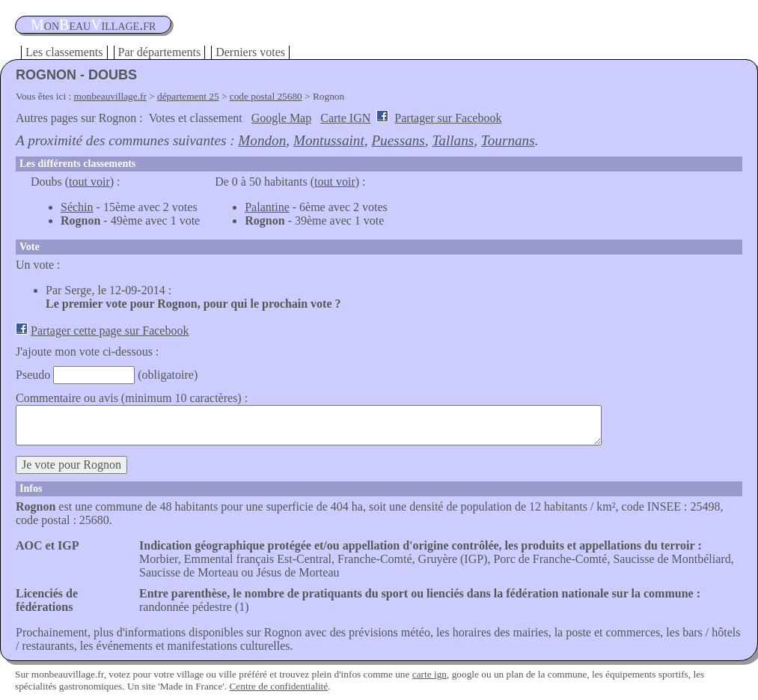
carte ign (430, 674)
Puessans (398, 140)
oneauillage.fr (93, 25)
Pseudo (33, 375)
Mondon (262, 140)
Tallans (453, 140)
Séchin (77, 207)
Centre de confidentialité (278, 686)
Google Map (281, 118)
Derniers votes (250, 52)
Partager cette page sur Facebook (110, 331)
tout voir (89, 182)
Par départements (160, 52)
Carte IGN (345, 118)
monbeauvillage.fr (110, 96)
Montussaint (329, 140)
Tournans (508, 140)
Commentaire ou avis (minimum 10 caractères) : (132, 398)
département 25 (188, 96)
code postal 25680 (266, 96)
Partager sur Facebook (448, 118)
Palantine (267, 207)
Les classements (64, 52)
